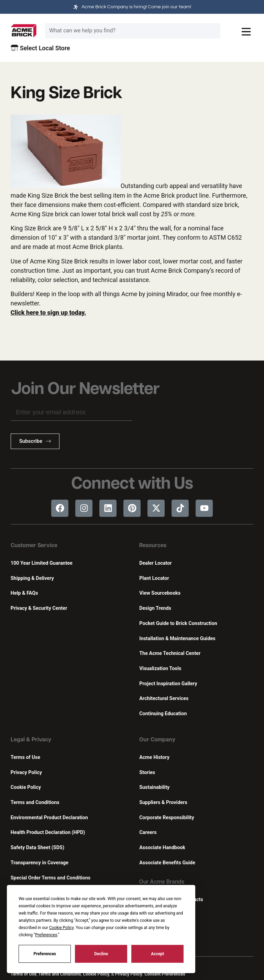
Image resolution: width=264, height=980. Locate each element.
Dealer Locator (155, 563)
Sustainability (154, 787)
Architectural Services (164, 698)
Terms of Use (25, 757)
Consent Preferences (165, 974)
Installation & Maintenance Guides (177, 639)
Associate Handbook (162, 848)
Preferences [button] (46, 935)
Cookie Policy (26, 787)
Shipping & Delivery (32, 578)
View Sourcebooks (160, 593)
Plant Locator (154, 578)
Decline (101, 954)
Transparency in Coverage (40, 863)
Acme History (154, 757)
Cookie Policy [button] (61, 928)
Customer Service (34, 546)
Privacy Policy (26, 773)
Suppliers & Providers (163, 802)
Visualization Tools (160, 669)
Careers (148, 832)
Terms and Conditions (35, 802)
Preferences (45, 954)
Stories (147, 773)
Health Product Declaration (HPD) (48, 832)
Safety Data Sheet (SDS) (37, 848)
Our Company (157, 740)
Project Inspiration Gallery (168, 684)
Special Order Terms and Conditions (51, 878)
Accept (157, 954)
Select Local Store (40, 48)
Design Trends (155, 608)
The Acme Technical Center (170, 653)
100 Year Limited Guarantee (42, 563)
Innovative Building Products (171, 900)
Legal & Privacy (31, 740)
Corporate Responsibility (167, 818)
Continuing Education (163, 714)
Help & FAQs (24, 593)
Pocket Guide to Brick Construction (178, 623)
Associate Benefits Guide (167, 863)
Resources (153, 546)
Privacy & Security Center (39, 608)
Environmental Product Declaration (49, 818)
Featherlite (151, 914)
